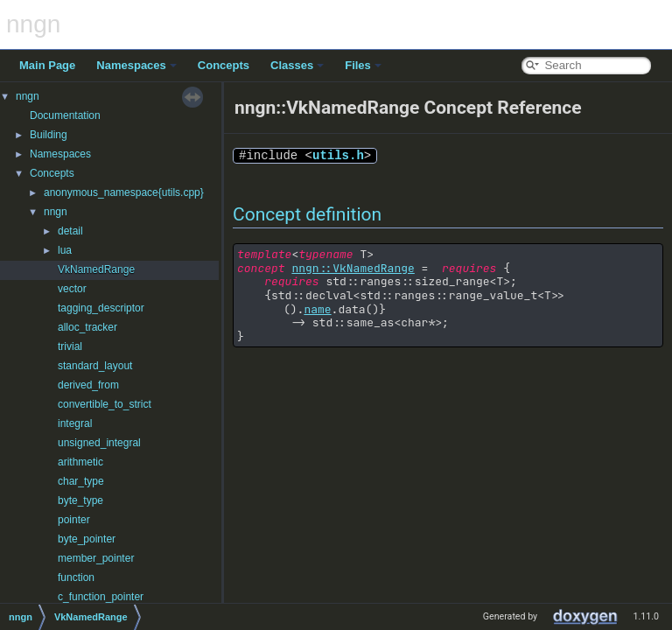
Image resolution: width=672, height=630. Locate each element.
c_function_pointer (101, 597)
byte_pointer (87, 539)
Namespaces (136, 65)
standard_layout (95, 366)
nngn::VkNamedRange (353, 268)
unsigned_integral (99, 443)
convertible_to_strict (105, 404)
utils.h (338, 155)
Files (363, 65)
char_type (81, 481)
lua (65, 250)
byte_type (80, 500)
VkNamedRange (96, 269)
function (76, 577)
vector (72, 289)
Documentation (65, 115)
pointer (74, 520)
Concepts (224, 65)
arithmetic (80, 462)
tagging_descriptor (101, 308)
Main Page (47, 65)
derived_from (88, 385)
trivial (70, 346)
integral (75, 423)
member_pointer (96, 558)
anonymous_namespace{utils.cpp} (124, 192)
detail (70, 231)
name (317, 309)
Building (49, 135)
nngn (28, 96)
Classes (297, 65)
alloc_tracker (87, 327)
